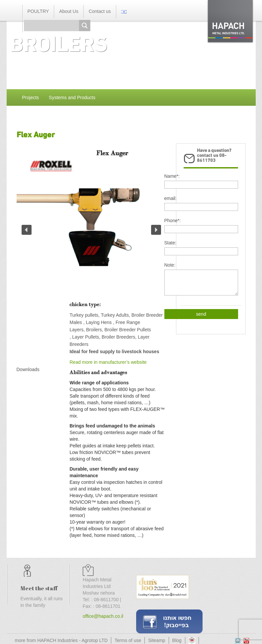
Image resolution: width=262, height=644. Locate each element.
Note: (170, 265)
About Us (69, 11)
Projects (31, 97)
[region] (91, 243)
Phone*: (173, 221)
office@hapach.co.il (103, 616)
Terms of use (128, 640)
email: (171, 198)
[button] (27, 230)
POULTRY (38, 11)
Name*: (172, 176)
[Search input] (53, 26)
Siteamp (157, 640)
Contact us (100, 11)
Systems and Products (72, 97)
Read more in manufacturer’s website (108, 362)
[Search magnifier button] (85, 26)
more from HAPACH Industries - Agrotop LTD (61, 640)
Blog (177, 640)
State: (171, 243)
